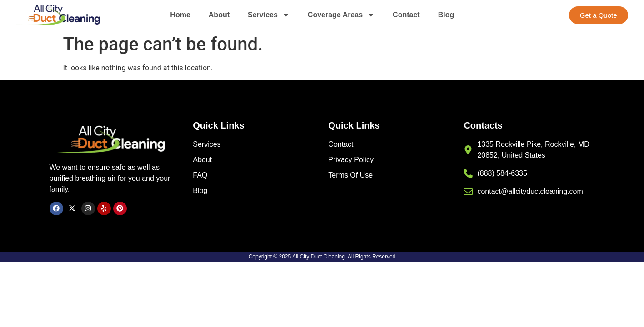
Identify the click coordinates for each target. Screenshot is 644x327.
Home (180, 15)
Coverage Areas (341, 15)
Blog (446, 15)
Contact (406, 15)
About (219, 15)
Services (269, 15)
